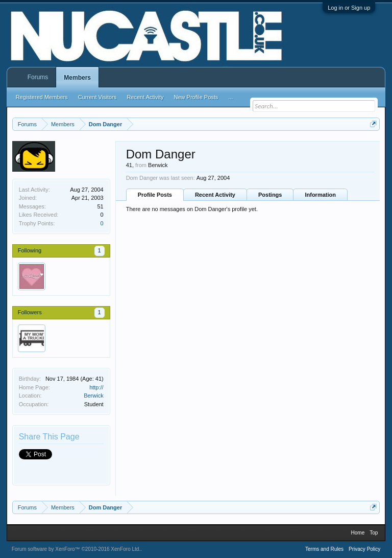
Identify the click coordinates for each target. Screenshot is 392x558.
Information (320, 195)
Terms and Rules (324, 549)
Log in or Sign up (349, 8)
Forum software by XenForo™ (76, 549)
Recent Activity (215, 195)
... (230, 97)
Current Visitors (97, 97)
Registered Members (42, 97)
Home (358, 533)
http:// (96, 387)
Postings (270, 195)
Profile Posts (155, 195)
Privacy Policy (364, 549)
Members (77, 78)
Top (374, 533)
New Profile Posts (196, 97)
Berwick (94, 396)
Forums (38, 77)
